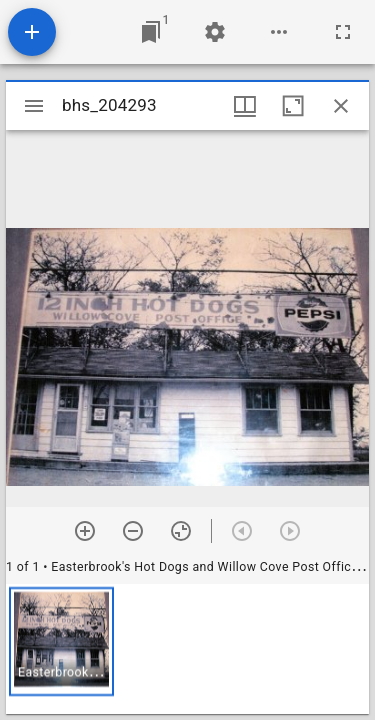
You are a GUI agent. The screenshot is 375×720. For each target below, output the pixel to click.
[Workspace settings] (215, 32)
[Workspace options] (279, 32)
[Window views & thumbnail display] (245, 106)
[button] (61, 641)
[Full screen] (343, 32)
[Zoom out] (133, 531)
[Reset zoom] (181, 531)
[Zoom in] (85, 531)
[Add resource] (32, 32)
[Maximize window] (293, 106)
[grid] (187, 649)
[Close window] (341, 106)
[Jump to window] (151, 32)
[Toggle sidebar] (34, 106)
